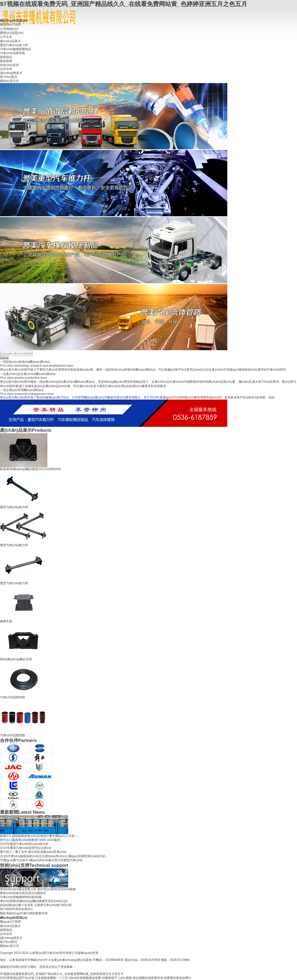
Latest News (22, 812)
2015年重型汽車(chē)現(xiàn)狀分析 (24, 844)
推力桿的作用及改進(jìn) (16, 909)
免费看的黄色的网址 (177, 978)
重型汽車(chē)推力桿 (14, 45)
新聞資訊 (6, 57)
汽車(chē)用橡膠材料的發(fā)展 (21, 897)
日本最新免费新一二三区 (52, 978)
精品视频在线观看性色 (148, 978)
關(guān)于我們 (10, 24)
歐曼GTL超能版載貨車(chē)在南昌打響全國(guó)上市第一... (40, 836)
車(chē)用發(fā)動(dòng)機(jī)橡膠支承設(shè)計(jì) (34, 901)
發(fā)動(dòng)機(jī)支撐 (16, 659)
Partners (18, 740)
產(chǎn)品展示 (10, 41)
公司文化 (6, 37)
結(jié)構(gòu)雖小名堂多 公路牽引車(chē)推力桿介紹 (36, 905)
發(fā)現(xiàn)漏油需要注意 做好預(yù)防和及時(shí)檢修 (38, 889)
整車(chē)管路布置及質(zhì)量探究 (23, 893)
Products (26, 430)
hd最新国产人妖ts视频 (117, 978)
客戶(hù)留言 (9, 77)
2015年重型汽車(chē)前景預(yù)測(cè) (26, 848)
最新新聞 (6, 61)
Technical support (34, 865)
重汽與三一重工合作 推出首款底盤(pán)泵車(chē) (33, 852)
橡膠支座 (6, 621)
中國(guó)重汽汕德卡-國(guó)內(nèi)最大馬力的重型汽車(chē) (41, 860)
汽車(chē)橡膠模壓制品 (16, 49)
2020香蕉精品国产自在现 (17, 978)
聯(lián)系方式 (9, 81)
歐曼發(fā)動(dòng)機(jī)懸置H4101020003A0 (30, 469)
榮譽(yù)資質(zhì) (12, 33)
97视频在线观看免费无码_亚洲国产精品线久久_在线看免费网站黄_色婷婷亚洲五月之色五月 (124, 4)
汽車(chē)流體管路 (13, 53)
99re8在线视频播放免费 (85, 978)
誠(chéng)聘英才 (11, 73)
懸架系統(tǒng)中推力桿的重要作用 (24, 913)
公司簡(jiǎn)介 (9, 29)
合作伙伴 (6, 69)
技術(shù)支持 (9, 65)
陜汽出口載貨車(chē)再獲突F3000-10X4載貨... (31, 840)
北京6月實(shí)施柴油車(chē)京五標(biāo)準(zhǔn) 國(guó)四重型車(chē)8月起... (54, 856)
